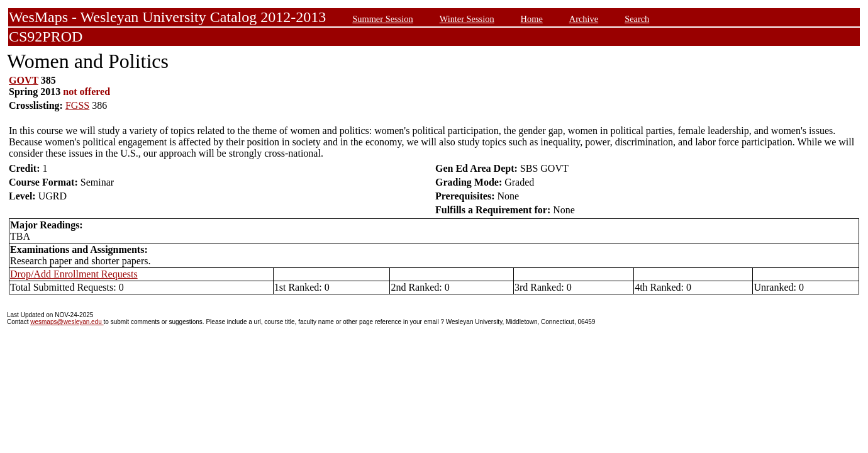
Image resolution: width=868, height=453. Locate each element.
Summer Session (382, 19)
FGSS (77, 105)
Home (532, 19)
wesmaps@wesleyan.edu (67, 322)
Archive (584, 19)
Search (637, 19)
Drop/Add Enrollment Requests (74, 274)
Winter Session (467, 19)
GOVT (24, 80)
